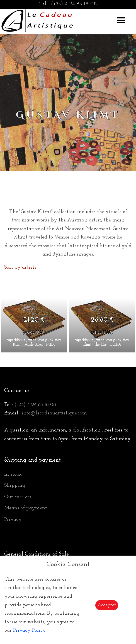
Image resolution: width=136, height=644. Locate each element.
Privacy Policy (30, 630)
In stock (13, 474)
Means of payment (26, 508)
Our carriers (18, 497)
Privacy (13, 520)
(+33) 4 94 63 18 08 (74, 4)
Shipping (15, 486)
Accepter (107, 605)
